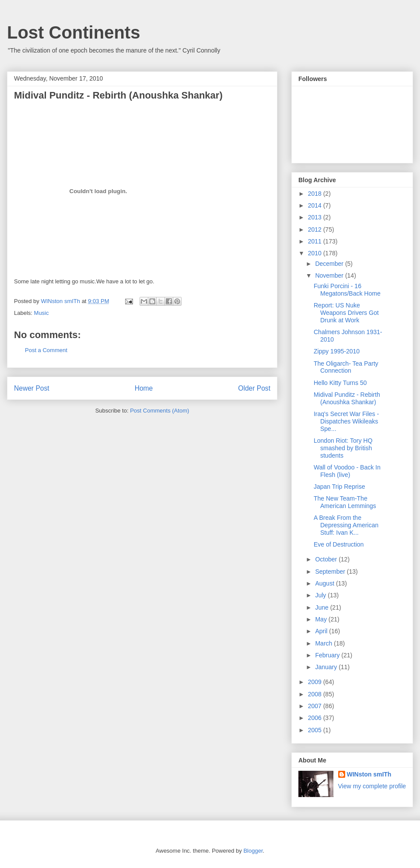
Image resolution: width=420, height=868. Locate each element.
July (321, 595)
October (327, 559)
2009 (316, 682)
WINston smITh (369, 774)
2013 (316, 217)
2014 (316, 205)
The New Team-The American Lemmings (345, 502)
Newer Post (32, 388)
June (322, 607)
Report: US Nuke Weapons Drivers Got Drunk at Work (346, 313)
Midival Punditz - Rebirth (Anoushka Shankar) (347, 398)
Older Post (254, 388)
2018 (316, 194)
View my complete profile (372, 786)
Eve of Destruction (339, 544)
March (324, 643)
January (327, 667)
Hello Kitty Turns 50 (340, 383)
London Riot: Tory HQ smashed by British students (343, 448)
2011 (316, 241)
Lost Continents (73, 32)
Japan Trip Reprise (339, 487)
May (322, 619)
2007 (316, 706)
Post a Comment (46, 350)
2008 (316, 694)
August (325, 583)
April (322, 631)
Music (42, 313)
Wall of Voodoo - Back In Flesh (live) (347, 471)
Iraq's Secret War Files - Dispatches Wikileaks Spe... (346, 421)
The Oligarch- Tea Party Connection (346, 367)
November (330, 275)
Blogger (253, 851)
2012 (316, 229)
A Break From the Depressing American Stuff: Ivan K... (346, 525)
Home (144, 388)
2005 (316, 730)
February (328, 655)
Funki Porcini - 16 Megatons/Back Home (347, 290)
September (331, 572)
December (330, 264)
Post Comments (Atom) (159, 411)
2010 (316, 253)
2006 (316, 718)
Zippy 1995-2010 (337, 351)
